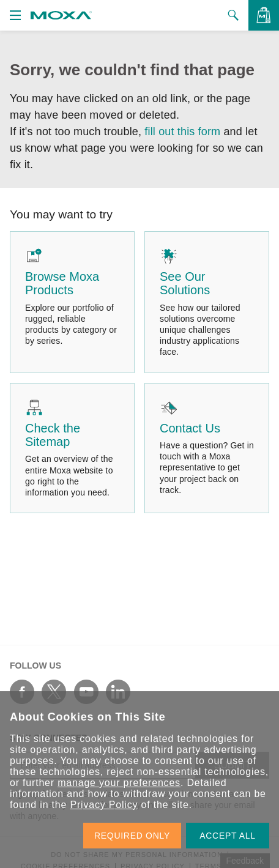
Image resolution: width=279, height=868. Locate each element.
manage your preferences (119, 783)
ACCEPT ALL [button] (228, 836)
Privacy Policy (104, 805)
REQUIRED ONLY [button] (132, 836)
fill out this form (182, 132)
